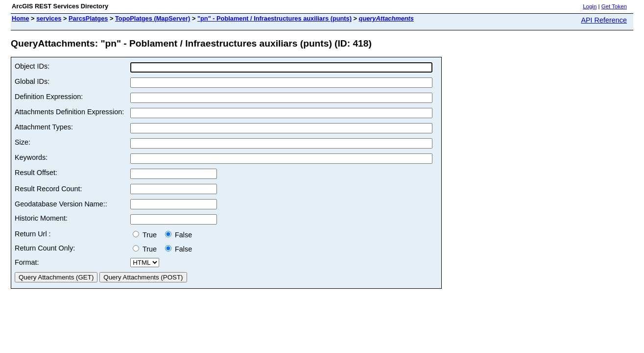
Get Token (614, 6)
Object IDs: (32, 66)
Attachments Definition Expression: (69, 112)
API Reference (604, 20)
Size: (23, 142)
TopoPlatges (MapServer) (153, 18)
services (49, 18)
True (147, 235)
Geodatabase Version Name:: (61, 204)
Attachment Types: (44, 127)
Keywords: (31, 157)
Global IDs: (32, 81)
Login (590, 6)
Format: (27, 262)
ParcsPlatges (88, 18)
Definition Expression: (49, 97)
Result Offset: (36, 173)
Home (21, 18)
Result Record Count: (48, 189)
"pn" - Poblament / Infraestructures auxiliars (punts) (274, 18)
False (179, 235)
